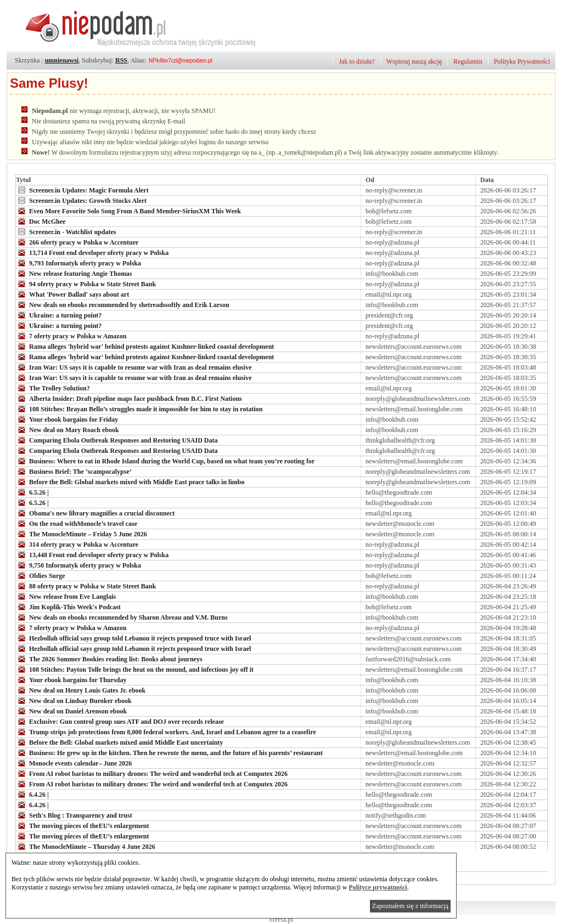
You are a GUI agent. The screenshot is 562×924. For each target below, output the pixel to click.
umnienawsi (62, 60)
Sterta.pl (281, 920)
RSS (121, 60)
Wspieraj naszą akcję (414, 61)
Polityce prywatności (378, 887)
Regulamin (468, 61)
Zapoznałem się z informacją (410, 906)
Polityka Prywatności (522, 61)
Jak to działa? (356, 61)
